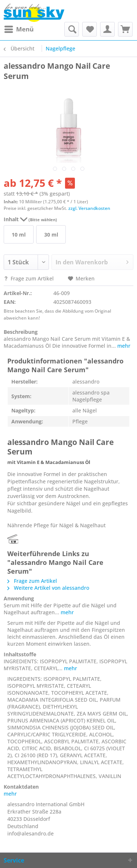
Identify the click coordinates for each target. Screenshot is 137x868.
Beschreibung (21, 332)
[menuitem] (19, 29)
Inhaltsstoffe (20, 654)
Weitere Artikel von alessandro (48, 588)
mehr (123, 346)
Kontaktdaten (21, 787)
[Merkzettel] (90, 29)
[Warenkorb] (125, 29)
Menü (19, 28)
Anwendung (19, 598)
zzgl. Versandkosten (89, 208)
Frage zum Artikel (29, 278)
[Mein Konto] (107, 29)
